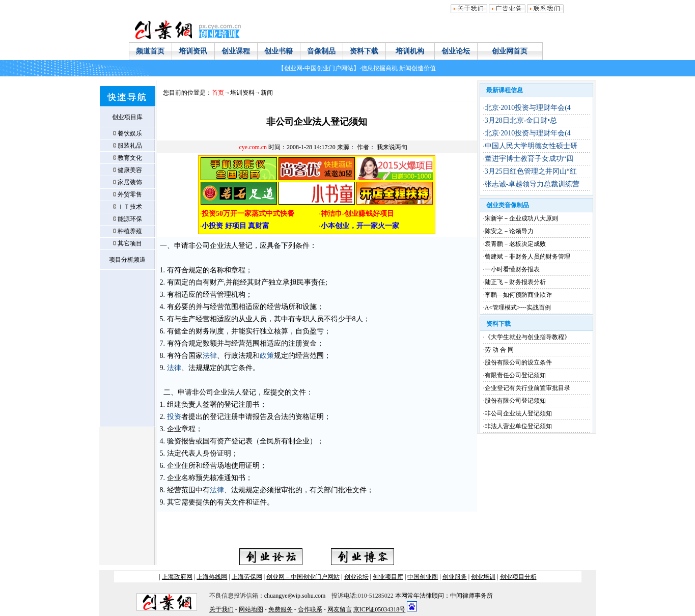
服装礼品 (130, 146)
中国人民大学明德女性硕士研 (531, 146)
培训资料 (242, 93)
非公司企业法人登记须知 (518, 413)
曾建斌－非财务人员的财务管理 (527, 257)
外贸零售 (130, 194)
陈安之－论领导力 (509, 231)
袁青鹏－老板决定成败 (515, 244)
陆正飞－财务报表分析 (515, 282)
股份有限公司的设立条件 (518, 362)
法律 (210, 356)
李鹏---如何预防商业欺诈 (518, 295)
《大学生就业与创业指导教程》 (527, 337)
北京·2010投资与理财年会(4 (528, 108)
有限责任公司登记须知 (515, 375)
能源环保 (130, 219)
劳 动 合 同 (499, 350)
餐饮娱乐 (130, 133)
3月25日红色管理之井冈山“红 (531, 171)
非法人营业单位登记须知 (518, 426)
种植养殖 (130, 231)
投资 (174, 417)
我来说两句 (392, 147)
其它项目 (130, 243)
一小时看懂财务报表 (512, 269)
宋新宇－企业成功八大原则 (521, 218)
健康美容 (130, 170)
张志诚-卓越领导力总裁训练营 (532, 184)
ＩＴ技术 (130, 207)
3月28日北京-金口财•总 (521, 120)
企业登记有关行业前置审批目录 (527, 388)
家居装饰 (130, 182)
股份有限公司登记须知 (515, 401)
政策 (267, 356)
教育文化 (130, 158)
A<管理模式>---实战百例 (518, 307)
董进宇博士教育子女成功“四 (529, 159)
